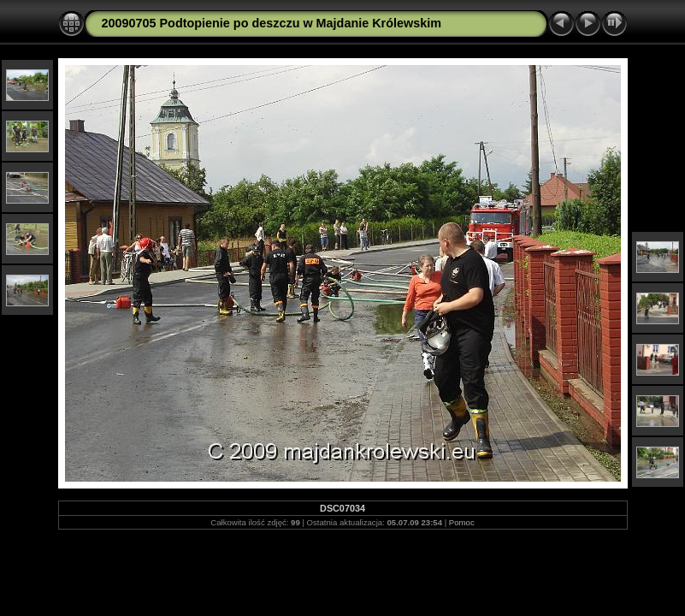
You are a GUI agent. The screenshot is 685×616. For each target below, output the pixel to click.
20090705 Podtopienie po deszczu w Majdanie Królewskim (272, 23)
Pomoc (462, 522)
